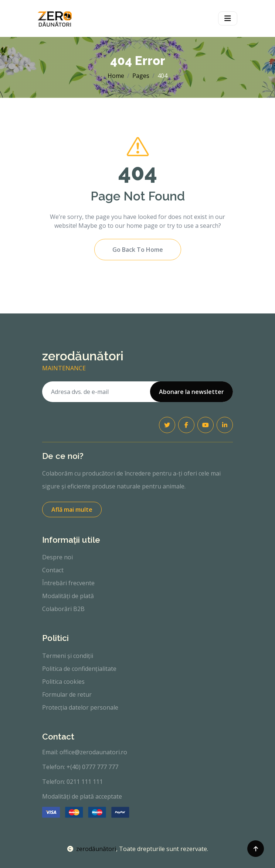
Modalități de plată (68, 596)
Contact (53, 570)
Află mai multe (72, 510)
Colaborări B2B (63, 609)
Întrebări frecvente (68, 583)
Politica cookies (63, 682)
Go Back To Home (138, 250)
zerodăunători (92, 849)
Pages (141, 76)
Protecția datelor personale (80, 707)
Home (116, 76)
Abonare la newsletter (191, 392)
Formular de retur (67, 694)
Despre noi (57, 557)
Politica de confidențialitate (79, 669)
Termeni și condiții (68, 656)
